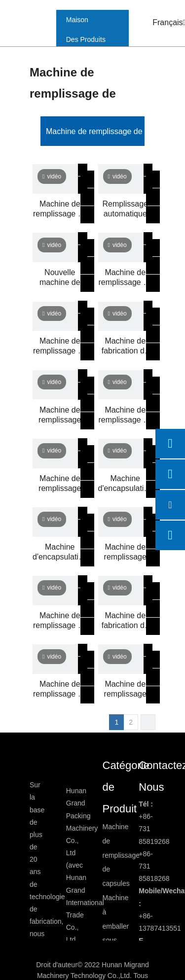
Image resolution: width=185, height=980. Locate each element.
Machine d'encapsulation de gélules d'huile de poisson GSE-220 (126, 484)
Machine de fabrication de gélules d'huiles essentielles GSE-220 (125, 621)
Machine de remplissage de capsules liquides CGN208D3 (126, 415)
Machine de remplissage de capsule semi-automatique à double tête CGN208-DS (60, 346)
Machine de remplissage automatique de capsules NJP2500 (60, 415)
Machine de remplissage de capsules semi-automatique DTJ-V (60, 621)
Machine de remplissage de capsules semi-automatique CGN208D (126, 278)
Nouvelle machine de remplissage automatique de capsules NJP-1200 (60, 278)
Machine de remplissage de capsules (110, 131)
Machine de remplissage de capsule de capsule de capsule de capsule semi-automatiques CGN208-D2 (60, 209)
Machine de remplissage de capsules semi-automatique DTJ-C (60, 689)
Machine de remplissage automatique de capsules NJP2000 (125, 689)
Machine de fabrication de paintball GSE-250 (125, 346)
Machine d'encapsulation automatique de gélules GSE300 (60, 552)
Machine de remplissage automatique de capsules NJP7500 (125, 552)
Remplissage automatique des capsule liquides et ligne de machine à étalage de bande (125, 209)
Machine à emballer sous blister (116, 926)
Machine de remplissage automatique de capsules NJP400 (60, 484)
